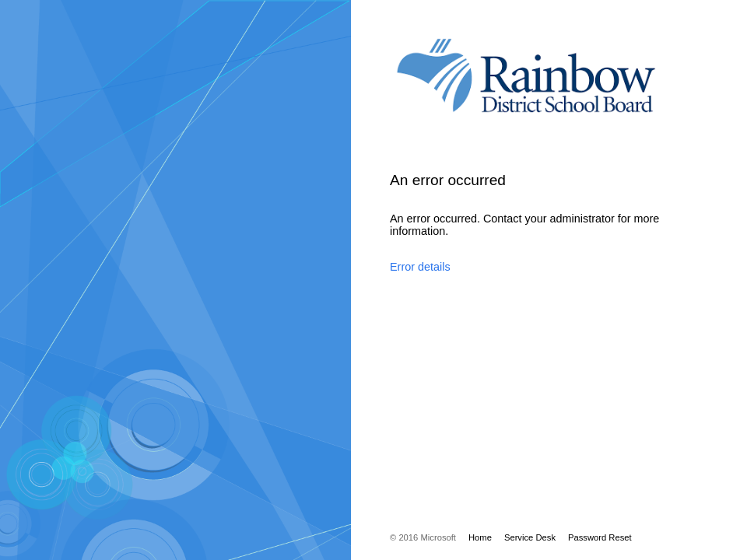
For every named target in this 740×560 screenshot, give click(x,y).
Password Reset (600, 537)
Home (480, 537)
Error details (420, 267)
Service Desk (530, 537)
